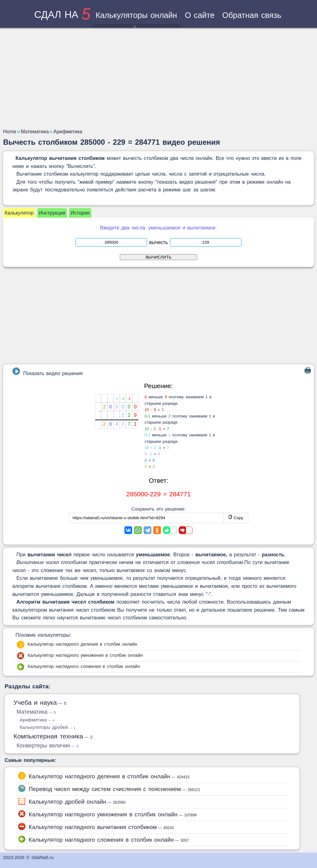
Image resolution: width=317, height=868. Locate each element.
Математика (36, 712)
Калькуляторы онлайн (136, 19)
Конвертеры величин (48, 746)
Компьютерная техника (53, 736)
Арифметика (37, 720)
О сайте (200, 15)
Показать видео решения (47, 372)
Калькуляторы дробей (48, 727)
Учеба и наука (40, 702)
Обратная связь (252, 15)
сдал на (62, 15)
